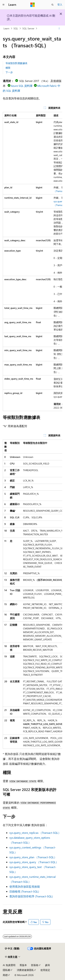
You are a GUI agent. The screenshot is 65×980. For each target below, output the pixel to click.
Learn (6, 28)
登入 (60, 4)
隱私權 (6, 970)
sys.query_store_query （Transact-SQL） (34, 862)
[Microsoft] (33, 5)
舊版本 (23, 965)
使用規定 (45, 970)
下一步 (9, 72)
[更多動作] (59, 28)
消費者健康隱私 (25, 970)
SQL (16, 28)
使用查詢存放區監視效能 (25, 886)
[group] (32, 262)
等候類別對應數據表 (16, 63)
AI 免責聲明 (9, 965)
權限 (8, 68)
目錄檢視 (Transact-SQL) (24, 891)
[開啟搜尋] (53, 5)
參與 (47, 965)
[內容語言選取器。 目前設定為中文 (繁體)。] (12, 949)
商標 (5, 975)
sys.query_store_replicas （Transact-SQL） (35, 833)
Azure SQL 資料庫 (22, 86)
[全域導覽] (3, 5)
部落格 (35, 965)
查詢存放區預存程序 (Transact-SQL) (31, 896)
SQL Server (28, 28)
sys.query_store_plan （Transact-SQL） (33, 857)
